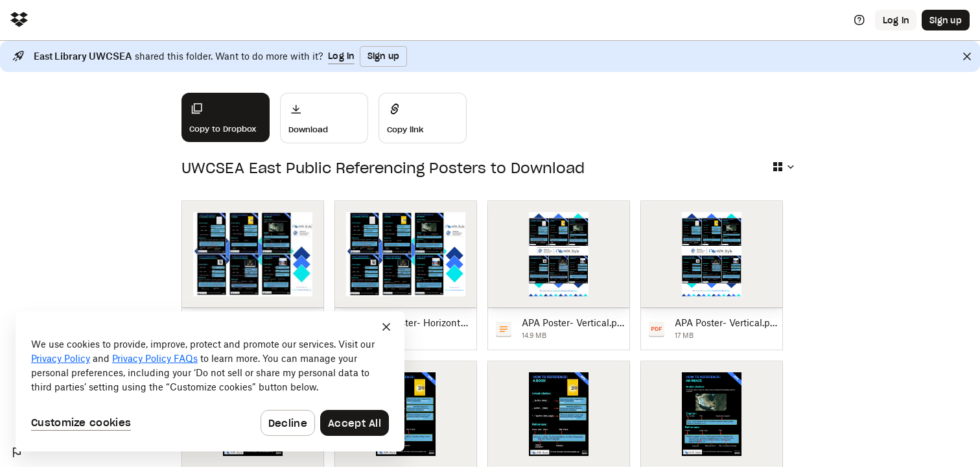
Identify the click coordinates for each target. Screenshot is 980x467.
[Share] (423, 118)
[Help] (859, 20)
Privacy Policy (61, 358)
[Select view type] (783, 167)
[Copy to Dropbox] (226, 117)
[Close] (967, 56)
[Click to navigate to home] (19, 20)
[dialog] (210, 381)
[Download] (324, 118)
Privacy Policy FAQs (155, 358)
